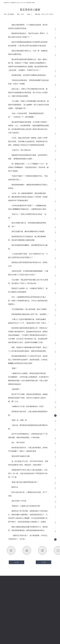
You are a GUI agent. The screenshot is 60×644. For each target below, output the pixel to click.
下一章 (44, 562)
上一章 (16, 562)
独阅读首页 (7, 3)
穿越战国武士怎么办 (15, 3)
